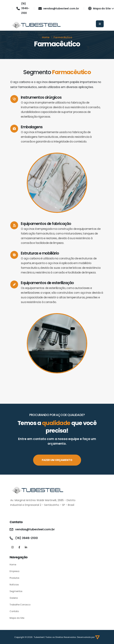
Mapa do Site (101, 8)
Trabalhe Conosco (21, 605)
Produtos (15, 578)
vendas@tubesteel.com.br (59, 8)
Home (46, 37)
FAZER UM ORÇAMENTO (57, 460)
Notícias (14, 585)
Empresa (15, 571)
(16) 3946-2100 (23, 8)
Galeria (14, 598)
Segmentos (16, 591)
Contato (14, 611)
